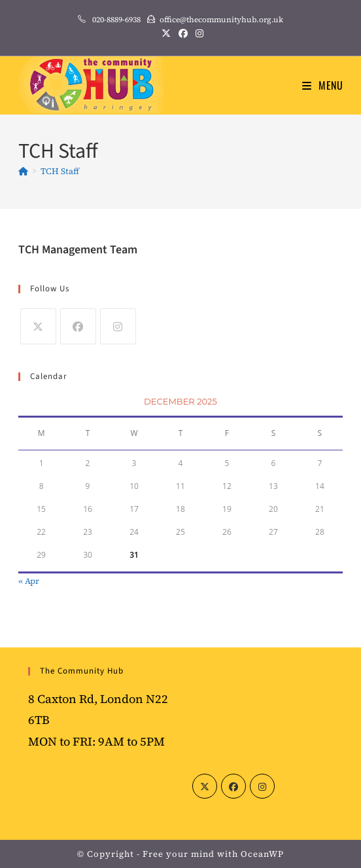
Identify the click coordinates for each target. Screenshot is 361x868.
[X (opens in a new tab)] (166, 33)
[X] (38, 326)
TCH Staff (60, 171)
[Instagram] (118, 326)
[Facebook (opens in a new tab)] (183, 33)
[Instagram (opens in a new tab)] (198, 33)
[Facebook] (78, 326)
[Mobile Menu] (323, 85)
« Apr (29, 581)
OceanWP (262, 854)
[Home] (23, 171)
